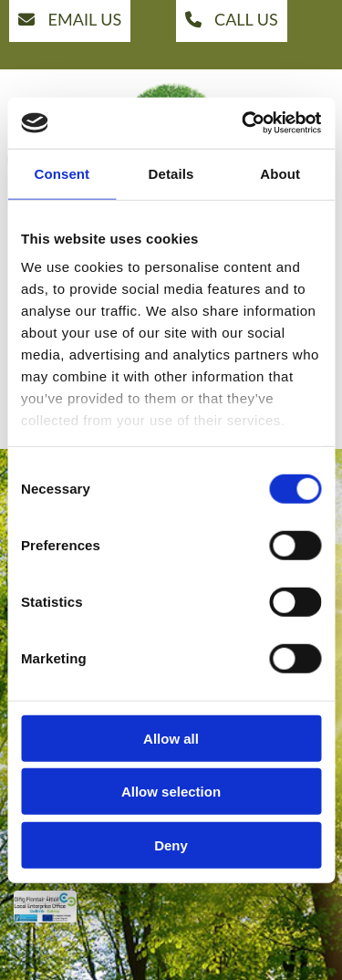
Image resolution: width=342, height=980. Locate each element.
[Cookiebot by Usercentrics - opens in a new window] (244, 123)
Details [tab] (171, 173)
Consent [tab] (62, 173)
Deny (171, 844)
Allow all (171, 738)
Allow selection (171, 792)
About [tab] (280, 173)
